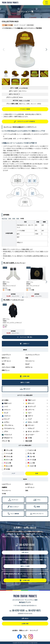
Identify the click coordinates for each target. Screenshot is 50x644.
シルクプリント (6, 355)
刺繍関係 (4, 487)
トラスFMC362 (23, 88)
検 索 (37, 473)
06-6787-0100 (27, 545)
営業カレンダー (24, 630)
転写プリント (6, 358)
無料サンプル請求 (25, 566)
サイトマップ (34, 630)
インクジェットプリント (33, 355)
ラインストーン (30, 361)
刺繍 (27, 358)
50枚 (18, 219)
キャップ (16, 25)
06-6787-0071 (35, 611)
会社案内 (15, 630)
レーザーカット (6, 361)
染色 (3, 364)
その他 (4, 494)
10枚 (10, 219)
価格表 (25, 350)
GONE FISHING (30, 25)
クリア (13, 473)
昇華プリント (6, 370)
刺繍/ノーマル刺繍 (24, 101)
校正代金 (4, 219)
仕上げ (27, 364)
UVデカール (29, 367)
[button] (46, 50)
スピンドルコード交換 (8, 367)
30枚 (14, 219)
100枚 (22, 219)
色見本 (25, 479)
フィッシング (22, 25)
